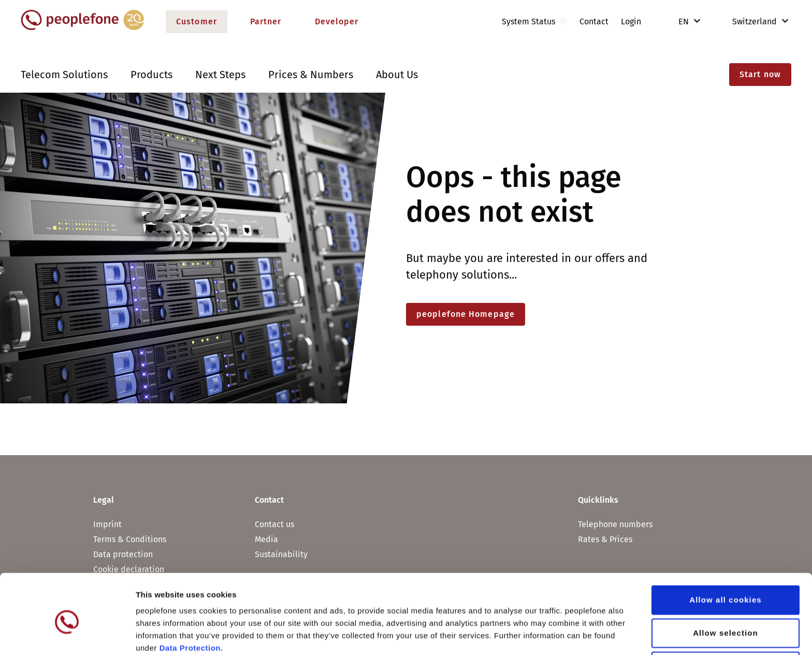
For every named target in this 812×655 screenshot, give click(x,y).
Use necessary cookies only (726, 619)
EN (685, 21)
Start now (760, 74)
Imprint (107, 524)
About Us (397, 75)
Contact (594, 21)
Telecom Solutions (64, 75)
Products (151, 75)
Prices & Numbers (311, 75)
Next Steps (220, 75)
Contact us (274, 524)
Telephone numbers (615, 524)
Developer (337, 21)
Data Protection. (191, 601)
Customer (197, 21)
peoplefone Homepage (466, 314)
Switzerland (747, 21)
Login (631, 21)
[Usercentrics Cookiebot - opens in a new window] (67, 635)
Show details (543, 635)
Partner (266, 21)
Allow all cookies (726, 553)
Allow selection (726, 586)
